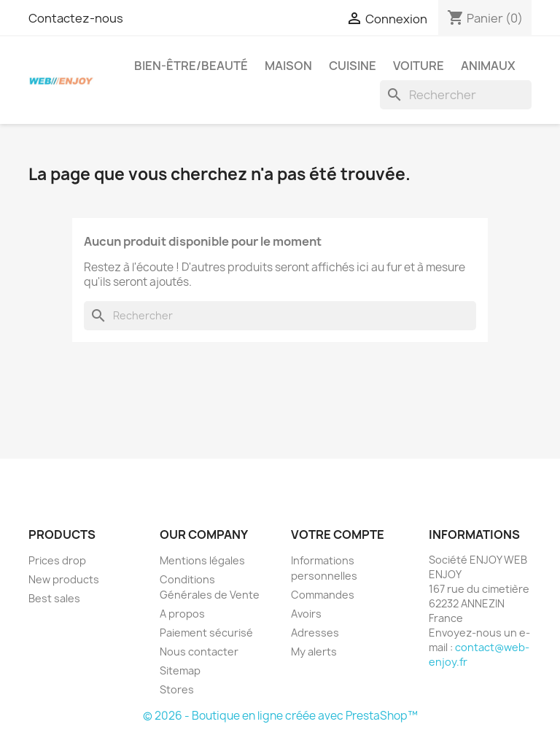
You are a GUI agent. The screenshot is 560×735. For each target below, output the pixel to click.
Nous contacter (199, 652)
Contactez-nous (76, 18)
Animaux (488, 66)
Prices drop (57, 560)
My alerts (314, 652)
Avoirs (306, 614)
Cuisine (353, 66)
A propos (182, 614)
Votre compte (338, 534)
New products (64, 579)
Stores (177, 689)
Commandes (323, 595)
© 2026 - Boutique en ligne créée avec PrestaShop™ (280, 716)
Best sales (54, 598)
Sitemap (180, 670)
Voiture (419, 66)
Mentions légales (202, 560)
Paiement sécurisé (206, 633)
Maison (288, 66)
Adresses (315, 633)
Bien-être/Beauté (191, 66)
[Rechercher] (456, 95)
